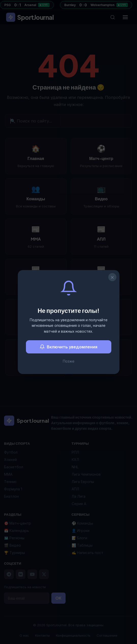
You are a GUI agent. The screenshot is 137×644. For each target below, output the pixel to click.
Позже (69, 361)
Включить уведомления (68, 347)
